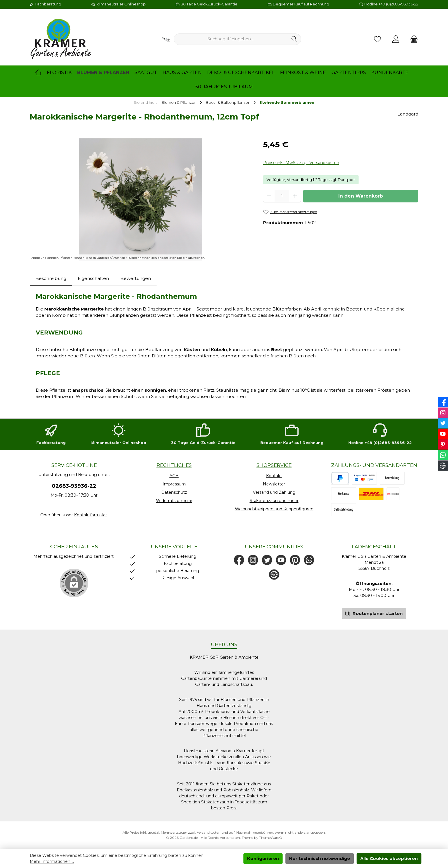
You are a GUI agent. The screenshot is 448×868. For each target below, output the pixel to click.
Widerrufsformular (174, 501)
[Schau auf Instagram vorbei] (253, 560)
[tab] (51, 279)
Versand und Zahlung (274, 492)
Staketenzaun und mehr (274, 501)
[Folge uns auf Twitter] (267, 560)
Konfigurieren (263, 858)
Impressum (174, 484)
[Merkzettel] (377, 39)
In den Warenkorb (361, 196)
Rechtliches (174, 465)
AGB (174, 476)
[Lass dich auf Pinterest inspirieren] (295, 560)
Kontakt (274, 476)
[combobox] (231, 39)
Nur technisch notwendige (320, 858)
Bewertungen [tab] (136, 278)
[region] (141, 200)
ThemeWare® (271, 838)
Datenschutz (174, 492)
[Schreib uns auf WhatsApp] (309, 560)
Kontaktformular (90, 515)
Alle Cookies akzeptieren (389, 858)
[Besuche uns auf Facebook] (239, 560)
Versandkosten (209, 832)
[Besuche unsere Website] (274, 575)
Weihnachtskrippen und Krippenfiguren (274, 509)
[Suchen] (294, 39)
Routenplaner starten (374, 613)
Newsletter (274, 484)
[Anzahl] (282, 196)
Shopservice (274, 465)
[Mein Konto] (396, 39)
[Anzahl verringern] (269, 196)
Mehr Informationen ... (52, 861)
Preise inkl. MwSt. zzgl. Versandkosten (301, 163)
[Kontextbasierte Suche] (166, 39)
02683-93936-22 (74, 486)
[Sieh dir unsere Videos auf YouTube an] (281, 560)
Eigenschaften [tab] (93, 278)
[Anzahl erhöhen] (295, 196)
